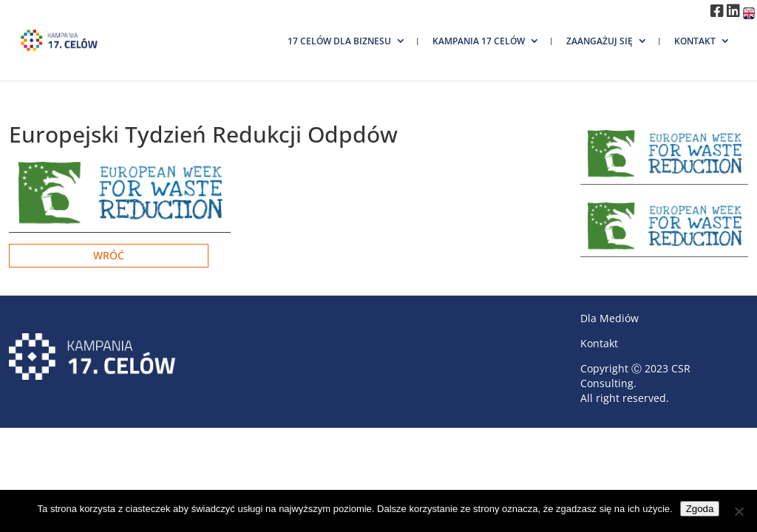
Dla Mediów (610, 318)
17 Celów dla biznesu (339, 41)
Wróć (109, 255)
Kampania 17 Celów (479, 41)
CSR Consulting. (635, 376)
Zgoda (700, 509)
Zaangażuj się (600, 41)
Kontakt (695, 41)
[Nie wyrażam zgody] (739, 511)
